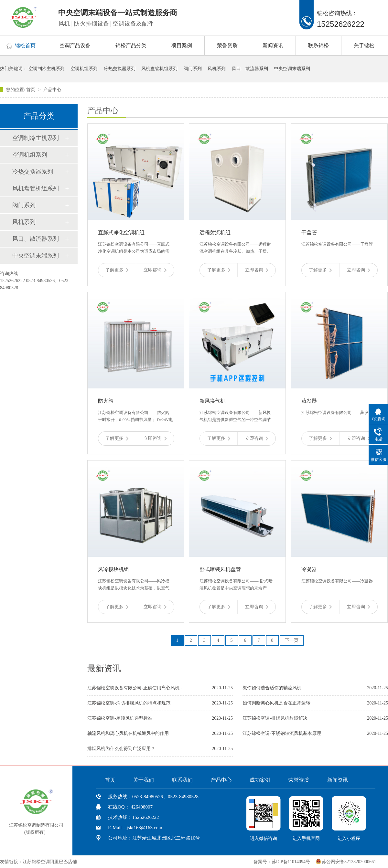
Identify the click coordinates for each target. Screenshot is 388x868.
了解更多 (117, 270)
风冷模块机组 (113, 569)
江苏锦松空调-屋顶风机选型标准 (120, 718)
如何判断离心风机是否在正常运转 (276, 703)
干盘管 (309, 233)
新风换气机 (212, 401)
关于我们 (144, 780)
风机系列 (217, 69)
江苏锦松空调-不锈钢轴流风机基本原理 (282, 733)
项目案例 (182, 45)
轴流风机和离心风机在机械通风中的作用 (128, 733)
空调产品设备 (75, 45)
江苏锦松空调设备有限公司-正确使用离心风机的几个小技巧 (136, 688)
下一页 (292, 640)
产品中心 (52, 90)
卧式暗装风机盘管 (220, 569)
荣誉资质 (227, 45)
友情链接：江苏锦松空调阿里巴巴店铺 (38, 862)
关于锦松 (364, 45)
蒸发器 (309, 401)
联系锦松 (318, 45)
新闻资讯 (273, 45)
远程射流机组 (215, 233)
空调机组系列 (84, 69)
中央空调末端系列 (292, 69)
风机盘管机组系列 (159, 69)
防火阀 (106, 401)
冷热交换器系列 (120, 69)
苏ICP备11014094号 (291, 862)
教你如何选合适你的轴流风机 (272, 688)
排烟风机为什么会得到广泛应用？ (121, 749)
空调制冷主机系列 (47, 69)
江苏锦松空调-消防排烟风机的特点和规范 (129, 703)
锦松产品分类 (131, 45)
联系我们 (182, 780)
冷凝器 (309, 569)
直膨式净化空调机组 (121, 233)
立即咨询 (155, 270)
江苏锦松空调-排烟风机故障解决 (275, 718)
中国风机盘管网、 (98, 862)
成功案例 (260, 780)
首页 (31, 90)
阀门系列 (193, 69)
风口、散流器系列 (250, 69)
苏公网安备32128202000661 (349, 862)
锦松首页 (25, 45)
